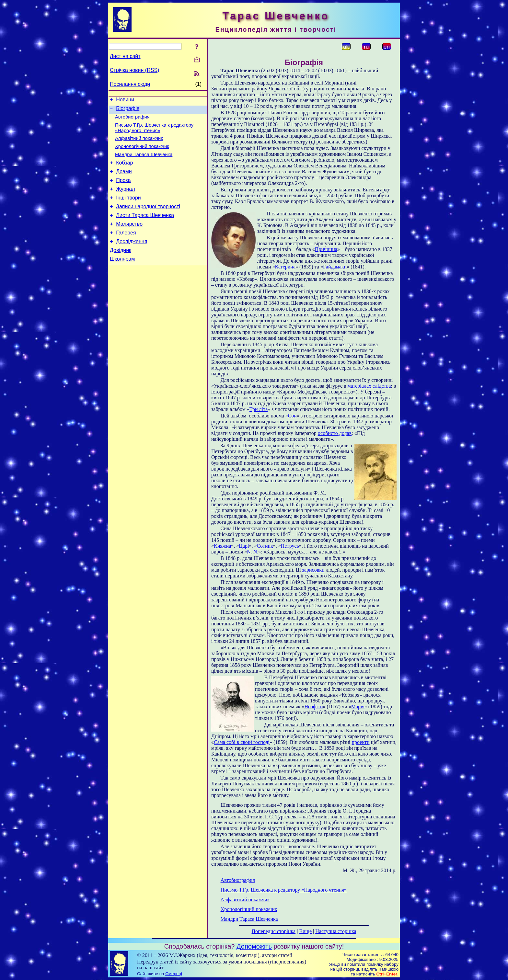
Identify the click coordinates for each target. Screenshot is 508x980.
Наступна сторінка (336, 931)
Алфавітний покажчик (139, 143)
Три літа (259, 409)
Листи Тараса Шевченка (145, 229)
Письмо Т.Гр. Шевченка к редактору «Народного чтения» (154, 132)
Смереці (174, 974)
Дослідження (132, 258)
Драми (124, 180)
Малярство (129, 239)
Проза (123, 190)
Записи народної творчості (148, 219)
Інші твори (128, 209)
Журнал (125, 200)
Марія (358, 707)
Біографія (128, 110)
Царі (244, 546)
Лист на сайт (125, 56)
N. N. (253, 552)
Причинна (326, 249)
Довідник (121, 268)
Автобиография (132, 120)
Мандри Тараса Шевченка (144, 161)
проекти (361, 742)
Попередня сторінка (273, 931)
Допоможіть (254, 946)
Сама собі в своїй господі (242, 742)
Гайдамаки (335, 267)
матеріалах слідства (369, 386)
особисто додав (335, 433)
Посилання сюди (130, 84)
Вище (305, 931)
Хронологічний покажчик (142, 152)
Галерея (126, 248)
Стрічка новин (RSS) (134, 70)
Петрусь (290, 546)
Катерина (285, 267)
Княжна (222, 546)
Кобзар (124, 171)
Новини (125, 101)
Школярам (122, 277)
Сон (292, 416)
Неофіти (313, 707)
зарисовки (313, 570)
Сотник (265, 546)
